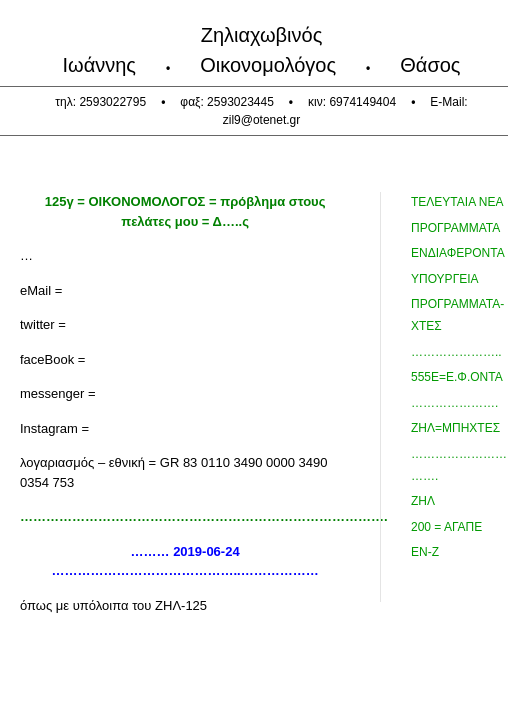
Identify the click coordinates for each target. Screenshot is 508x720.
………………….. (456, 352)
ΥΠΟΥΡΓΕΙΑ (445, 279)
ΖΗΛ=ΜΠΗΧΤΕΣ (455, 428)
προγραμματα (455, 228)
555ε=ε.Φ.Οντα (457, 377)
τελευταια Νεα (457, 202)
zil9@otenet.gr (262, 120)
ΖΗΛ (423, 501)
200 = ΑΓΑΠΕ (446, 527)
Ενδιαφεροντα (458, 253)
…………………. (454, 403)
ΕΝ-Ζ (425, 552)
